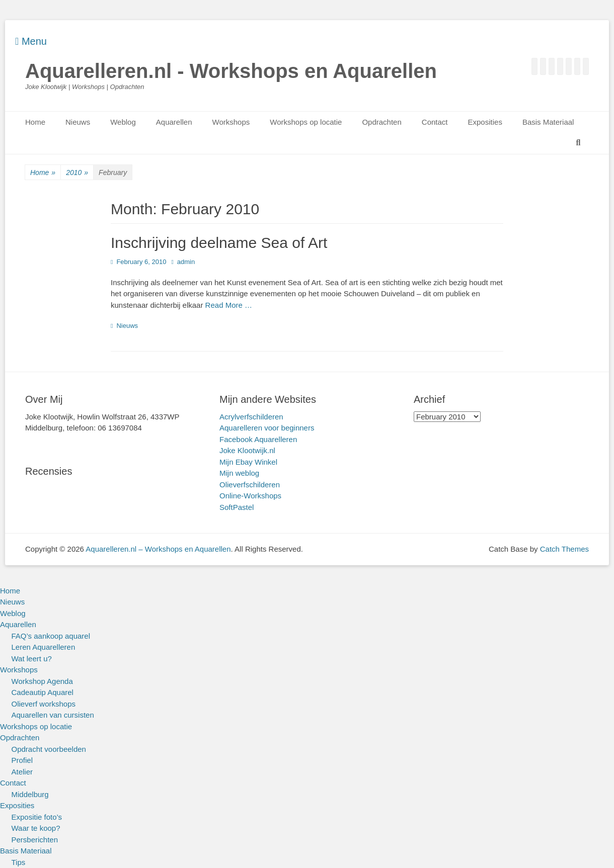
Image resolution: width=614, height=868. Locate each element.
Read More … (229, 305)
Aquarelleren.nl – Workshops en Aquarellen (158, 549)
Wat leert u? (32, 659)
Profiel (22, 760)
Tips (19, 862)
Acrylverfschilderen (251, 417)
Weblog (123, 122)
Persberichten (35, 840)
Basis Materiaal (548, 122)
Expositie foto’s (37, 817)
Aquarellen (174, 122)
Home (35, 122)
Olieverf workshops (44, 704)
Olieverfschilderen (250, 485)
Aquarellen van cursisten (53, 715)
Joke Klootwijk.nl (247, 450)
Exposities (485, 122)
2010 (77, 173)
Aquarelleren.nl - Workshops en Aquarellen (231, 71)
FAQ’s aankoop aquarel (51, 636)
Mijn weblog (239, 473)
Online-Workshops (250, 496)
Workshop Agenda (42, 681)
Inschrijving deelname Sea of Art (219, 243)
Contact (435, 122)
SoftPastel (237, 507)
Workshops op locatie (306, 122)
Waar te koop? (36, 828)
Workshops (231, 122)
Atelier (22, 772)
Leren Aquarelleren (44, 647)
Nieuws (78, 122)
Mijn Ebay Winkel (248, 462)
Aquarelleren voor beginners (267, 428)
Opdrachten (381, 122)
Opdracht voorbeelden (49, 749)
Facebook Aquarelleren (258, 439)
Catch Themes (564, 549)
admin (186, 262)
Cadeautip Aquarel (43, 692)
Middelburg (30, 794)
